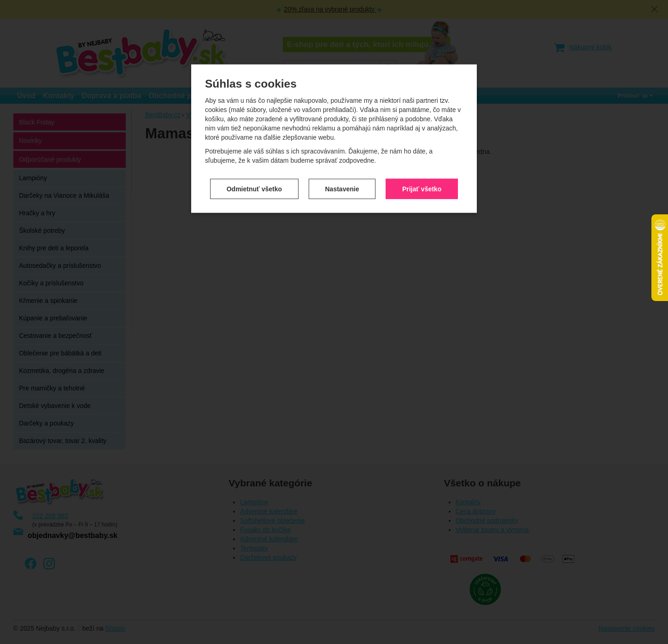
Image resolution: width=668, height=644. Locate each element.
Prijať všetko (422, 187)
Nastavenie (342, 187)
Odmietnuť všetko (254, 187)
